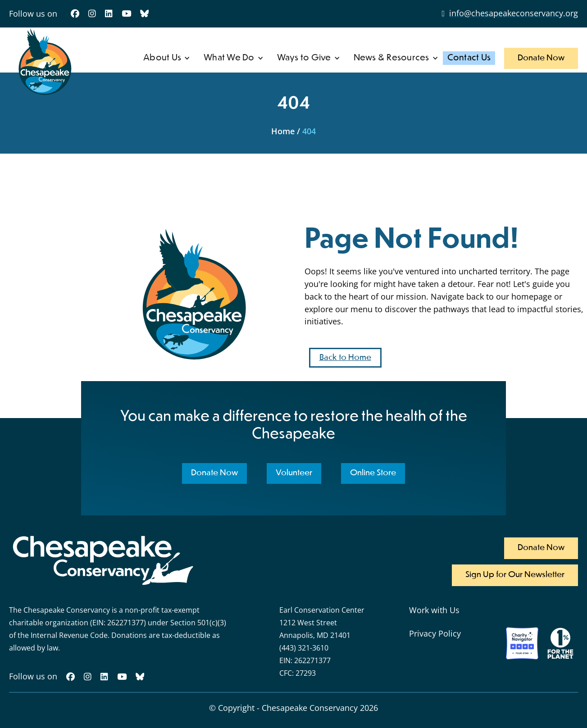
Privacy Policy (435, 633)
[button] (167, 58)
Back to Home (345, 358)
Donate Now (541, 58)
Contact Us (469, 58)
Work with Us (434, 610)
